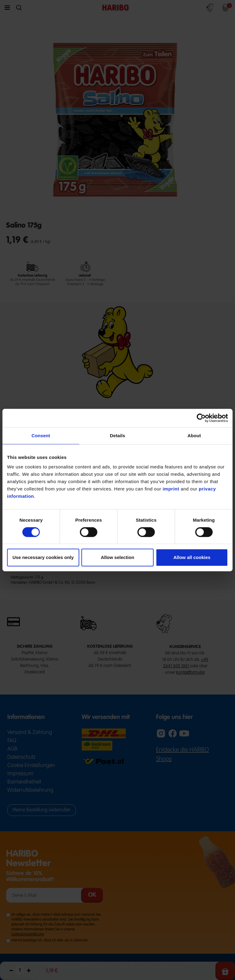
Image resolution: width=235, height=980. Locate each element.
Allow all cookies (192, 557)
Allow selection (117, 557)
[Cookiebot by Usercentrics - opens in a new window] (201, 418)
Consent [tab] (41, 436)
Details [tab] (117, 436)
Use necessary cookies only (43, 557)
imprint (171, 489)
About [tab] (194, 436)
